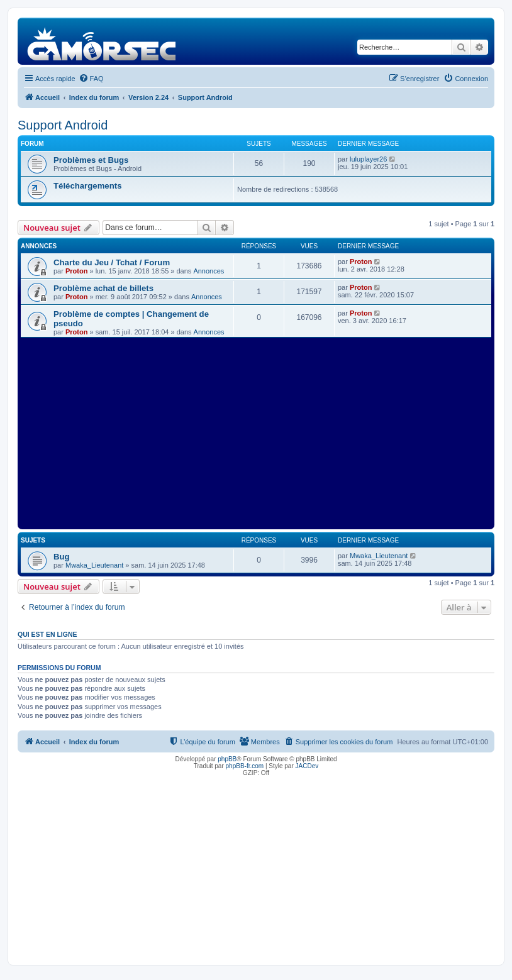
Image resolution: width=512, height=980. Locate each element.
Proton (76, 271)
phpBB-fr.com (245, 766)
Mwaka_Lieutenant (94, 565)
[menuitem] (91, 79)
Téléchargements (87, 186)
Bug (62, 557)
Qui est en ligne (47, 634)
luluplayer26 (368, 159)
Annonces (209, 271)
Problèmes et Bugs (91, 160)
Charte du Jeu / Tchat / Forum (112, 262)
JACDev (307, 766)
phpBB (227, 759)
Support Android (63, 125)
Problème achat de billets (103, 288)
